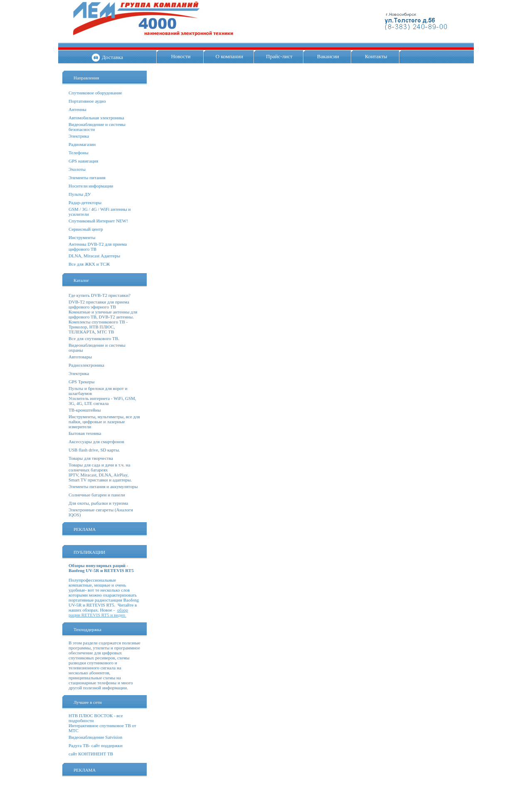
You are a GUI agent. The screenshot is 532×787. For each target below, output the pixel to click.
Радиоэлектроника (86, 365)
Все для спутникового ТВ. (94, 338)
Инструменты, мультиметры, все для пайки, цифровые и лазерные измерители (104, 422)
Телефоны (79, 153)
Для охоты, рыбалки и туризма (98, 503)
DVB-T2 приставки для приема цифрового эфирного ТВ (99, 304)
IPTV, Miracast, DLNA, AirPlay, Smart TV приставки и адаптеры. (100, 477)
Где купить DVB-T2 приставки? (100, 295)
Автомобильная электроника (96, 118)
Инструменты (82, 237)
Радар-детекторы (85, 202)
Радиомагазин (82, 144)
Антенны (78, 109)
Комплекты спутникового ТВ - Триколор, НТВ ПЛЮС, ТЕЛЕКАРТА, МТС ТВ (98, 327)
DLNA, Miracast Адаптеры (94, 256)
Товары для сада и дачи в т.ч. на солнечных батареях (99, 467)
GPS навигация (83, 161)
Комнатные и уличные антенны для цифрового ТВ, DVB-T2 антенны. (103, 314)
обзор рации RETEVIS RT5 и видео (98, 612)
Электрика (79, 136)
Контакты (376, 56)
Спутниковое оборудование (95, 93)
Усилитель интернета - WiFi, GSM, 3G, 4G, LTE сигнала (102, 401)
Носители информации (91, 186)
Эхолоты (77, 169)
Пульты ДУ (80, 194)
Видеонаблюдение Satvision (95, 737)
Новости (181, 56)
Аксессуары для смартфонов (96, 442)
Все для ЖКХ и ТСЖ (89, 264)
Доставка (112, 57)
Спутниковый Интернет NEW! (98, 221)
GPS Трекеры (81, 382)
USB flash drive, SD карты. (94, 450)
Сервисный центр (86, 229)
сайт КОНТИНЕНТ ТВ (91, 754)
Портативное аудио (87, 101)
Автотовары (80, 357)
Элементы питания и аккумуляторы (103, 486)
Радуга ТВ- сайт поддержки (96, 745)
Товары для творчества (91, 458)
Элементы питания (87, 178)
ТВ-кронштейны (85, 410)
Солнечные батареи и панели (97, 495)
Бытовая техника (85, 433)
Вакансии (328, 56)
